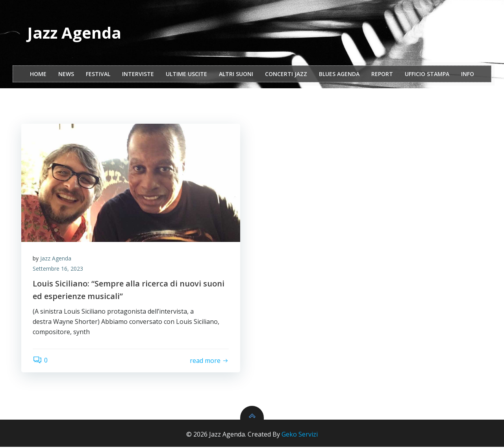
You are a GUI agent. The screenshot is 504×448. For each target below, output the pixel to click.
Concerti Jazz (286, 74)
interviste (138, 74)
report (382, 74)
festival (98, 74)
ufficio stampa (427, 74)
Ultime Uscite (186, 74)
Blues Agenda (339, 74)
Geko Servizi (300, 435)
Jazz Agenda (56, 259)
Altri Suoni (236, 74)
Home (38, 74)
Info (468, 74)
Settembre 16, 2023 (58, 269)
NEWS (66, 74)
